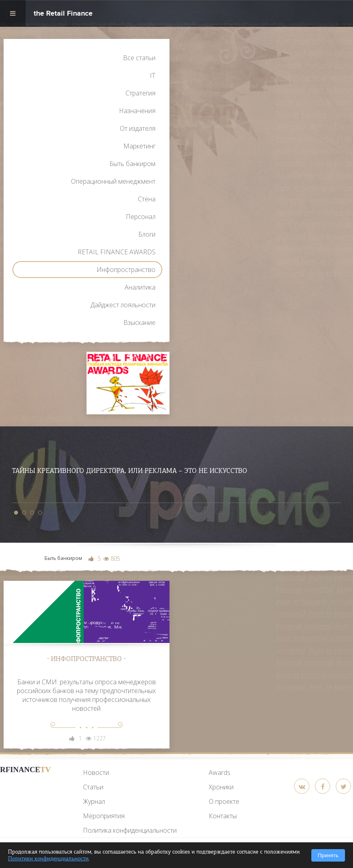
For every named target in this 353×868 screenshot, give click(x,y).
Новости (96, 773)
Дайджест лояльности (123, 305)
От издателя (138, 128)
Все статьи (139, 58)
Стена (147, 199)
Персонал (141, 217)
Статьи (93, 787)
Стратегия (140, 93)
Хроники (221, 787)
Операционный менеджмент (113, 181)
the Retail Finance (63, 14)
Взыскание (139, 322)
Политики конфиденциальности (48, 859)
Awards (220, 773)
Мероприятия (104, 816)
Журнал (94, 801)
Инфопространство (126, 270)
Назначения (137, 111)
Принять (328, 855)
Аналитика (140, 287)
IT (153, 75)
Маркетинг (139, 146)
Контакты (223, 816)
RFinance (25, 770)
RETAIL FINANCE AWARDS (117, 252)
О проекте (224, 801)
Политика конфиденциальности (130, 830)
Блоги (147, 234)
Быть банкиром (132, 164)
